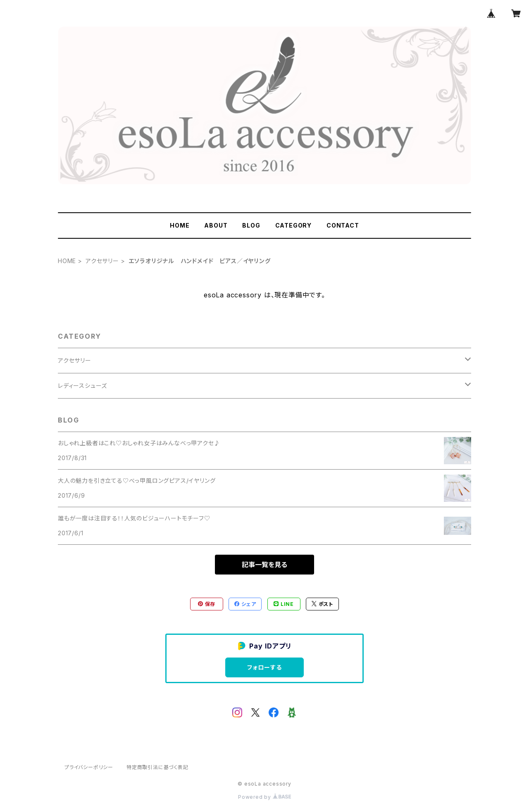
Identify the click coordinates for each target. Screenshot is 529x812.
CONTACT (343, 225)
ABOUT (216, 225)
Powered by (264, 797)
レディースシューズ (82, 386)
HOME (180, 225)
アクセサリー (102, 261)
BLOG (251, 225)
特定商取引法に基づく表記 (157, 767)
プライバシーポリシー (89, 767)
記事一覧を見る (264, 565)
